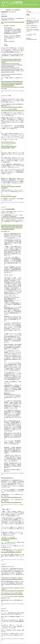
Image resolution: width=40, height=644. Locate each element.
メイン (13, 10)
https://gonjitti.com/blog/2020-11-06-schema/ (11, 552)
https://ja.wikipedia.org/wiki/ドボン (9, 146)
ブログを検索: (29, 12)
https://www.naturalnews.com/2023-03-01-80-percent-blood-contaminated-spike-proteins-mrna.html (11, 61)
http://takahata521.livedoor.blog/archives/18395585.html (14, 218)
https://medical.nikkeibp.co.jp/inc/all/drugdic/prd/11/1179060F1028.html (17, 111)
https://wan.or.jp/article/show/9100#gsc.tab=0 (11, 502)
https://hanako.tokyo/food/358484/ (9, 197)
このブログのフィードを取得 (31, 34)
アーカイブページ (34, 30)
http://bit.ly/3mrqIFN (6, 148)
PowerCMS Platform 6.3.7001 (31, 39)
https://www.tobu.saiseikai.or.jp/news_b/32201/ (12, 107)
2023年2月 (34, 26)
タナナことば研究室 (12, 2)
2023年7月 (34, 27)
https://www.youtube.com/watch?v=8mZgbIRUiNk (12, 591)
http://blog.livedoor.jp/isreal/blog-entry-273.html (12, 579)
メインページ (29, 30)
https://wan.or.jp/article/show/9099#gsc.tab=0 (11, 497)
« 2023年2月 (8, 10)
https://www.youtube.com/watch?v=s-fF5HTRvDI (12, 594)
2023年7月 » (18, 10)
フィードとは (29, 35)
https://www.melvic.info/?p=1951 (8, 143)
